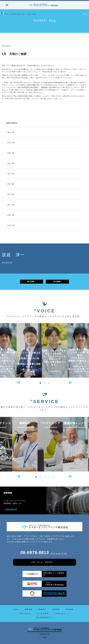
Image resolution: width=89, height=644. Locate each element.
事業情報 (29, 609)
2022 (9, 163)
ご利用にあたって (62, 613)
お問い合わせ (25, 613)
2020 (9, 184)
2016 (9, 215)
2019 (9, 194)
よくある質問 (43, 613)
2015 (9, 225)
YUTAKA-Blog (15, 14)
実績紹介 (42, 609)
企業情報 (56, 609)
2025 (9, 132)
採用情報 (69, 609)
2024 (9, 143)
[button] (40, 383)
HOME (16, 609)
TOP (7, 14)
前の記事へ (32, 282)
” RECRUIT (10, 510)
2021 (9, 174)
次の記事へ (58, 282)
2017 (9, 205)
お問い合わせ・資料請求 (42, 562)
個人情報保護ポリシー (46, 618)
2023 (9, 153)
